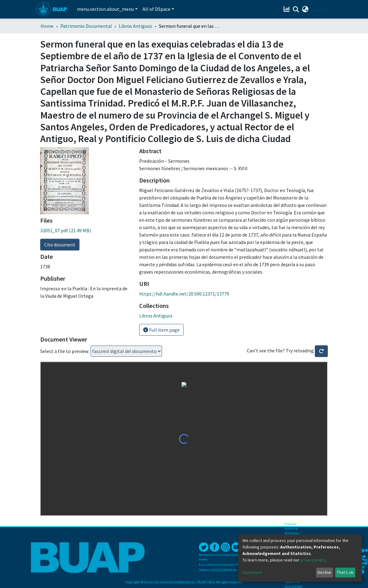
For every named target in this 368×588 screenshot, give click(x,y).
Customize (252, 572)
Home (47, 26)
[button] (305, 9)
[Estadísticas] (287, 9)
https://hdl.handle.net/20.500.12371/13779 (184, 294)
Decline (324, 572)
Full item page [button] (161, 330)
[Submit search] (296, 10)
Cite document (60, 245)
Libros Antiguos (135, 26)
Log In (318, 9)
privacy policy (313, 560)
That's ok (345, 572)
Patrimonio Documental (86, 26)
